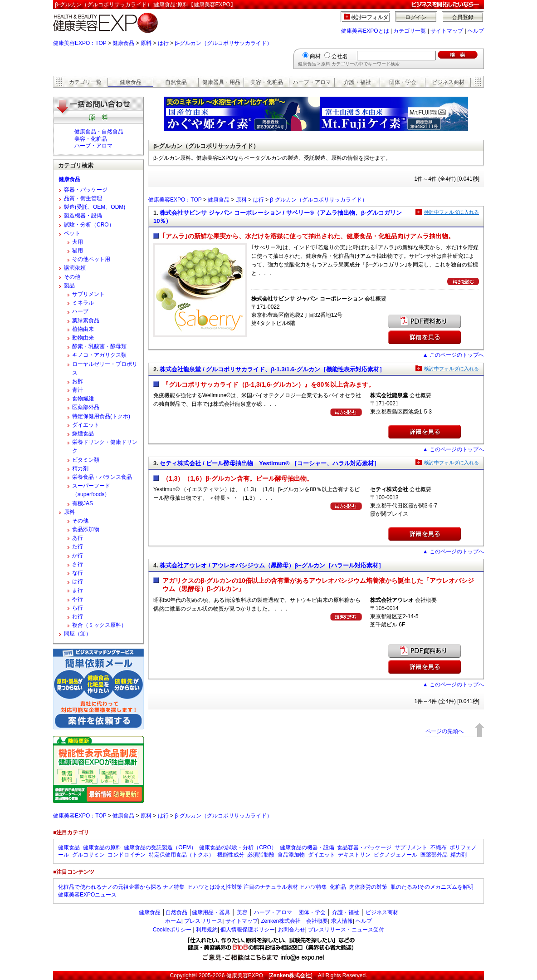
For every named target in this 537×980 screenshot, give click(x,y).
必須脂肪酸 (261, 855)
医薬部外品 (86, 407)
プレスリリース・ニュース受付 (346, 930)
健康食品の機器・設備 (307, 847)
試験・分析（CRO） (89, 225)
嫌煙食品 (83, 433)
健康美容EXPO (245, 975)
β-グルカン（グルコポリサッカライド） (223, 43)
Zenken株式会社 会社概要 (294, 921)
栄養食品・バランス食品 (102, 477)
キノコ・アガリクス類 (99, 355)
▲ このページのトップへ (453, 355)
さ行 (78, 564)
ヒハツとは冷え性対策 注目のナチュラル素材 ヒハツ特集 (257, 887)
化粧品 (338, 887)
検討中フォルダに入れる (452, 212)
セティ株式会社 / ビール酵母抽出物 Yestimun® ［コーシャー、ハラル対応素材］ (270, 463)
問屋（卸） (78, 634)
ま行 (78, 590)
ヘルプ (476, 31)
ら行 (78, 608)
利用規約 (207, 930)
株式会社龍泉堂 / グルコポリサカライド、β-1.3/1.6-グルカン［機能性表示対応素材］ (272, 369)
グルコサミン (88, 855)
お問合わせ (292, 930)
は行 (163, 43)
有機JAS (83, 503)
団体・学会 (403, 82)
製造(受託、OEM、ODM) (95, 207)
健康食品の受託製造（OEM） (160, 847)
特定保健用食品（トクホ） (181, 855)
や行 (78, 599)
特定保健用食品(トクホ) (101, 416)
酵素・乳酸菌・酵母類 (99, 346)
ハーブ (80, 311)
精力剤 (80, 468)
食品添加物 (86, 529)
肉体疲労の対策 (368, 887)
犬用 (78, 242)
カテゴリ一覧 (410, 31)
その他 (72, 277)
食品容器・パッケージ (364, 847)
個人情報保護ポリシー (248, 930)
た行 (78, 547)
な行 (78, 573)
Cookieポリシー (172, 930)
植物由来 (83, 329)
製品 (69, 286)
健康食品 (123, 43)
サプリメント (88, 294)
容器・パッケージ (86, 190)
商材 (315, 56)
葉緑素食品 (86, 320)
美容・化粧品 (267, 82)
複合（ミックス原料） (99, 625)
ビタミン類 (86, 460)
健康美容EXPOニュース (87, 895)
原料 (146, 43)
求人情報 (342, 921)
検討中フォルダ (370, 17)
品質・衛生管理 (83, 198)
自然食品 (176, 82)
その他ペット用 (91, 259)
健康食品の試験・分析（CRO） (238, 847)
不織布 (439, 847)
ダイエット (86, 425)
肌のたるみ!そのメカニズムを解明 (432, 887)
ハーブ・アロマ (312, 82)
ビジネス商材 (448, 82)
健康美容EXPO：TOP (80, 43)
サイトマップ (447, 31)
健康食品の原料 (102, 847)
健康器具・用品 (221, 82)
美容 (242, 912)
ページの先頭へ (444, 731)
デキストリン (354, 855)
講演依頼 (75, 268)
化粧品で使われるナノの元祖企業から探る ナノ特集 (121, 887)
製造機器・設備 (83, 216)
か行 (78, 556)
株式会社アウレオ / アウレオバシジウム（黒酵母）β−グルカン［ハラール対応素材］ (272, 565)
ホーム (173, 921)
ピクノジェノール (395, 855)
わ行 (78, 616)
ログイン (416, 17)
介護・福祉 (357, 82)
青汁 (78, 390)
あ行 (78, 538)
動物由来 (83, 338)
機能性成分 (231, 855)
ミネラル (83, 303)
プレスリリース (203, 921)
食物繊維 (83, 399)
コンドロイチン (127, 855)
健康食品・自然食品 (99, 132)
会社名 (340, 56)
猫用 (78, 251)
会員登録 (463, 17)
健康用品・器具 (211, 912)
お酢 (78, 381)
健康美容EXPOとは (365, 31)
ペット (72, 233)
